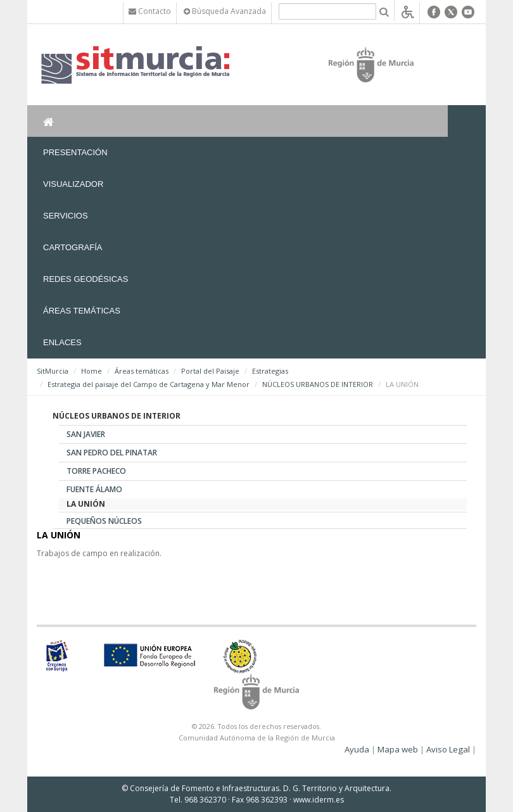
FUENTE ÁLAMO (94, 489)
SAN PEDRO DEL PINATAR (112, 453)
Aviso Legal (448, 749)
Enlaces (62, 342)
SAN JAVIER (86, 434)
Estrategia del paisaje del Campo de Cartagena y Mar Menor (149, 384)
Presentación (75, 152)
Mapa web (398, 749)
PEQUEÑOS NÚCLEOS (104, 521)
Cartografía (73, 247)
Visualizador (73, 184)
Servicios (66, 216)
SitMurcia (53, 371)
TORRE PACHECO (96, 471)
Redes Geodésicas (85, 279)
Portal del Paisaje (210, 371)
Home (92, 371)
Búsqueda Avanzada (225, 11)
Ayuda (357, 749)
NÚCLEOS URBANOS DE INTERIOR (318, 384)
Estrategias (270, 371)
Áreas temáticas (82, 311)
